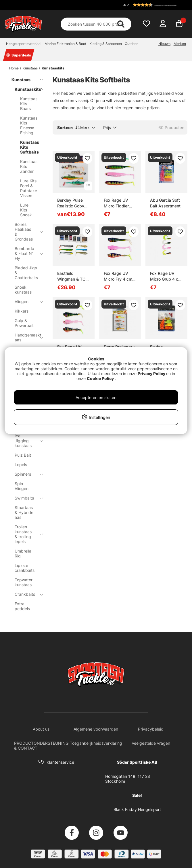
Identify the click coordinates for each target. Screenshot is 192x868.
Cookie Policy (100, 378)
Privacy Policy (151, 374)
